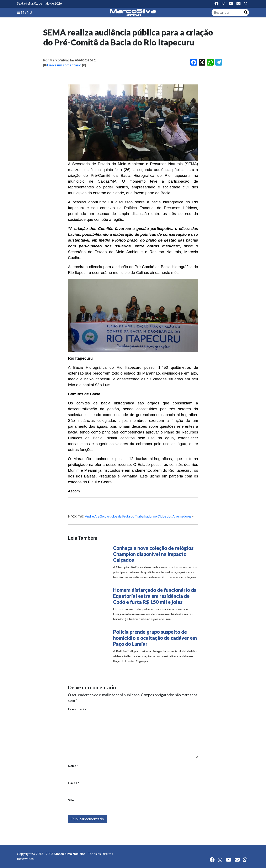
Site (71, 800)
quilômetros (181, 367)
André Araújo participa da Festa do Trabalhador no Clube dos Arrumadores (138, 516)
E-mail (74, 783)
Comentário (78, 709)
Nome (73, 766)
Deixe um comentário (64, 65)
